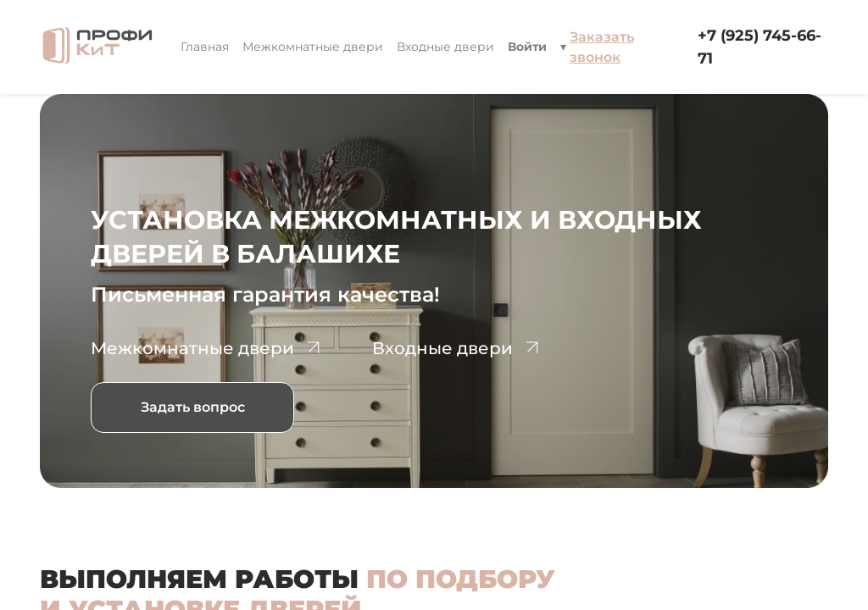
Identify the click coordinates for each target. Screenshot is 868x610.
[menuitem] (205, 47)
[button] (563, 47)
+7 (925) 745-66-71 (759, 47)
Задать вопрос (193, 407)
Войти (527, 47)
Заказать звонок (602, 47)
